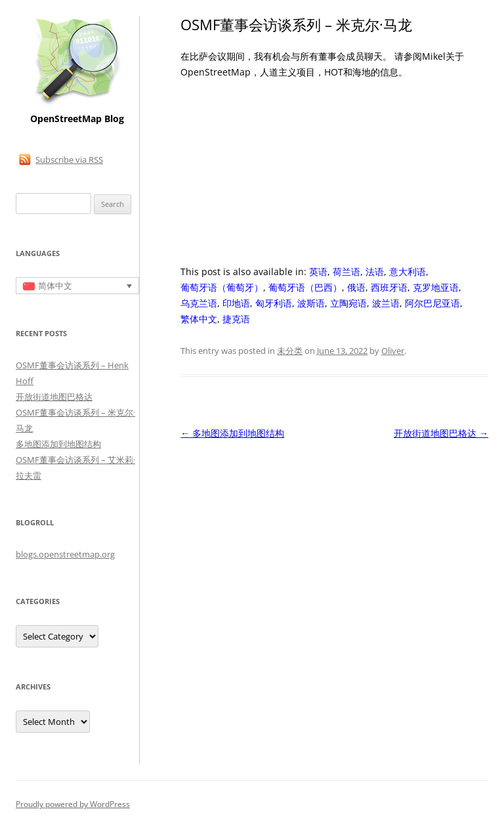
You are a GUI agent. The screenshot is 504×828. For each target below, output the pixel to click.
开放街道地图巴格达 (441, 433)
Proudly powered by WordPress (73, 804)
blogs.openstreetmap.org (65, 554)
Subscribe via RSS (69, 160)
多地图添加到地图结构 (232, 433)
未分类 (290, 351)
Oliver (393, 351)
